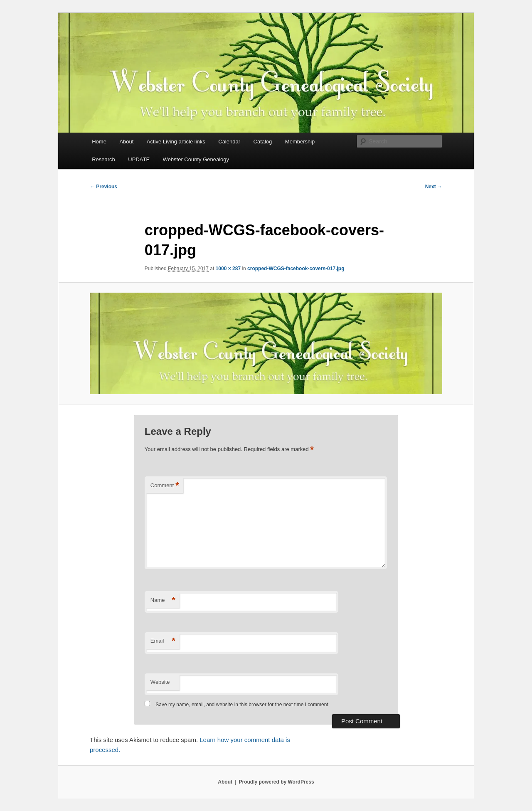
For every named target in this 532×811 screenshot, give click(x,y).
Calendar (229, 142)
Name (163, 600)
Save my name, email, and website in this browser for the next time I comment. (243, 705)
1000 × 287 (228, 269)
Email (163, 641)
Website (160, 682)
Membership (300, 142)
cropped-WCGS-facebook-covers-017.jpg (296, 269)
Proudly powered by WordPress (276, 782)
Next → (434, 187)
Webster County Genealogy (196, 159)
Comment (165, 486)
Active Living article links (176, 142)
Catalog (263, 142)
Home (99, 142)
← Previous (103, 187)
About (126, 142)
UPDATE (139, 159)
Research (103, 159)
